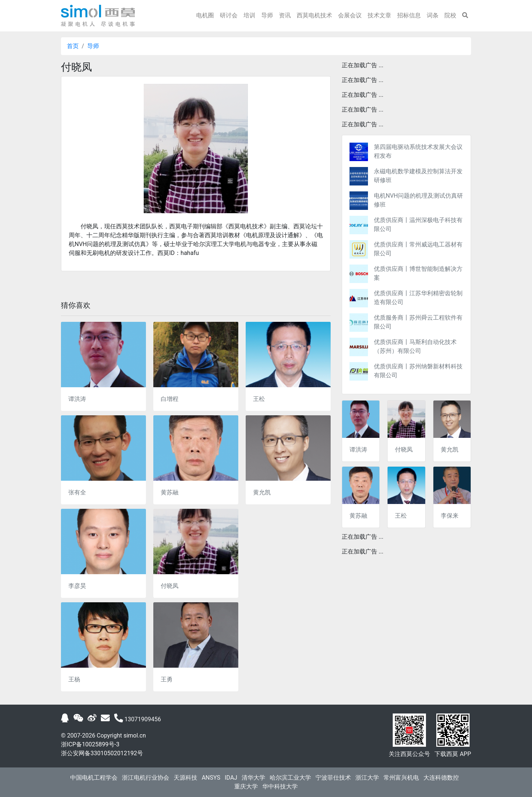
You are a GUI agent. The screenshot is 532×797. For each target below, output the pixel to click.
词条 (433, 15)
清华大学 (253, 778)
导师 (267, 15)
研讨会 (229, 15)
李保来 (450, 516)
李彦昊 (77, 586)
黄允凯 (262, 492)
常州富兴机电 (401, 778)
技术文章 (379, 15)
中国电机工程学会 (94, 778)
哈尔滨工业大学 (290, 778)
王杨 (74, 679)
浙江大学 (367, 778)
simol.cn (135, 735)
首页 (73, 46)
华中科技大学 (280, 786)
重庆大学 (246, 786)
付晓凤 (170, 586)
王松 (259, 399)
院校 (450, 15)
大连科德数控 (441, 778)
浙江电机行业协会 (146, 778)
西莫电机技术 (314, 15)
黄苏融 (170, 492)
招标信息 (409, 15)
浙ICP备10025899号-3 (90, 744)
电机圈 (205, 15)
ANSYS (211, 778)
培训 (249, 15)
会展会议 (350, 15)
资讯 (285, 15)
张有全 (77, 492)
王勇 (167, 679)
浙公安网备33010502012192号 (102, 753)
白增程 (170, 399)
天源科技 (185, 778)
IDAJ (231, 778)
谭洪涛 (77, 399)
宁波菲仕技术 (333, 778)
